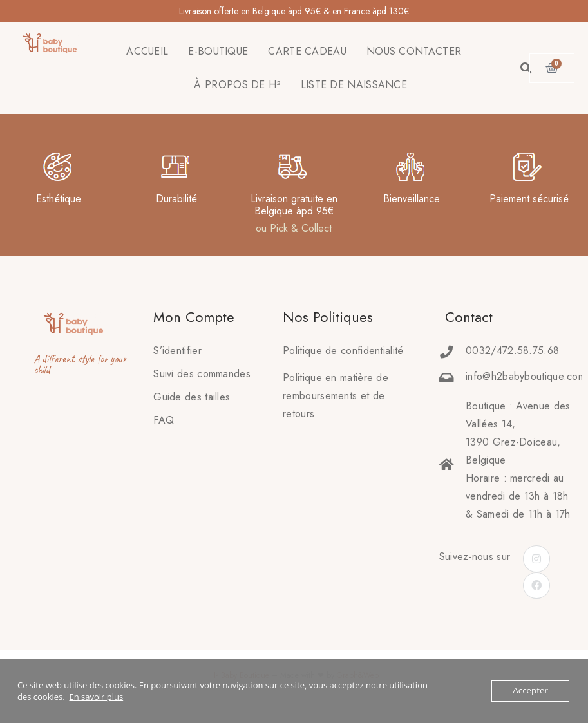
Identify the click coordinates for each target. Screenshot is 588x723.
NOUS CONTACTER (414, 51)
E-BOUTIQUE (218, 51)
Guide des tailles (192, 397)
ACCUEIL (147, 51)
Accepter (531, 691)
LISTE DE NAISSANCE (354, 85)
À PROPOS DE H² (237, 85)
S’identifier (177, 351)
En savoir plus (96, 697)
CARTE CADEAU (307, 51)
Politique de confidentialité (343, 351)
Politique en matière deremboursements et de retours (336, 396)
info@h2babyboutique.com (526, 376)
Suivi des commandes (202, 374)
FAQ (164, 420)
